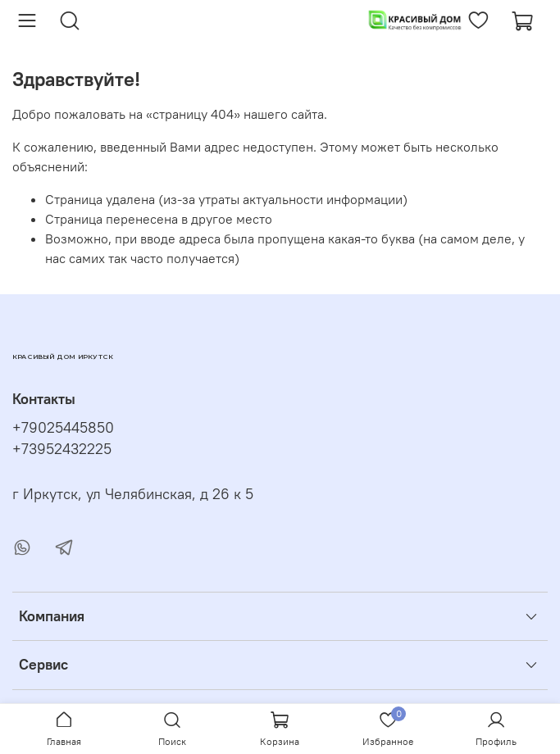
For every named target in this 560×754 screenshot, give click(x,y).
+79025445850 (63, 428)
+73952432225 (62, 449)
